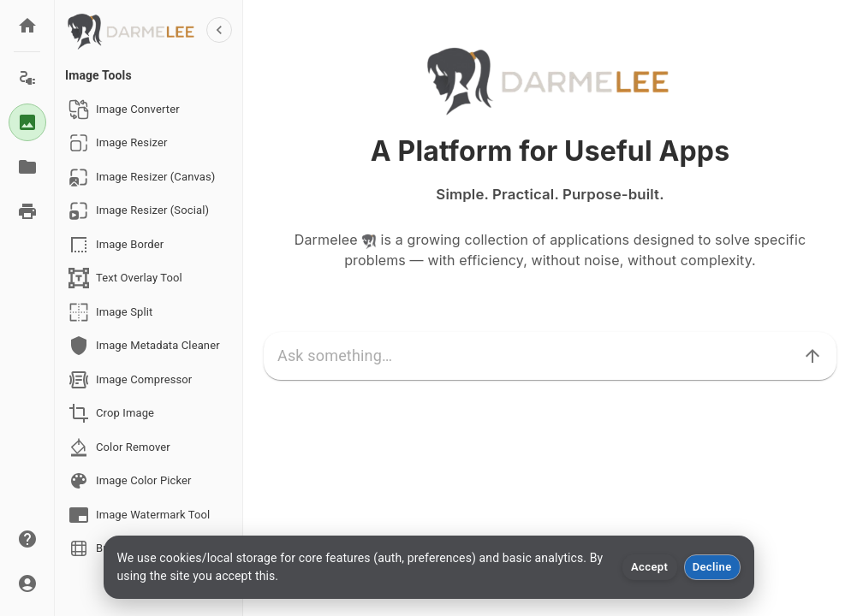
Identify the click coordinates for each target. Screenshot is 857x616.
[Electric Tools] (27, 78)
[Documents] (27, 167)
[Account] (27, 583)
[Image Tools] (27, 122)
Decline (712, 567)
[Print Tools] (27, 211)
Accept (649, 567)
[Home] (27, 26)
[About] (27, 539)
